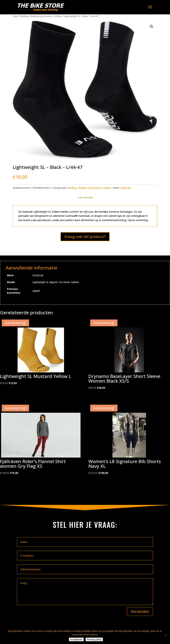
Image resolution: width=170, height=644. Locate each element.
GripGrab (125, 188)
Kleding (24, 16)
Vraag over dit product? (85, 237)
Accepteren (76, 639)
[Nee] (166, 635)
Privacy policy (94, 639)
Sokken (58, 16)
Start (15, 16)
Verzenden (140, 611)
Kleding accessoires (41, 16)
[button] (152, 27)
